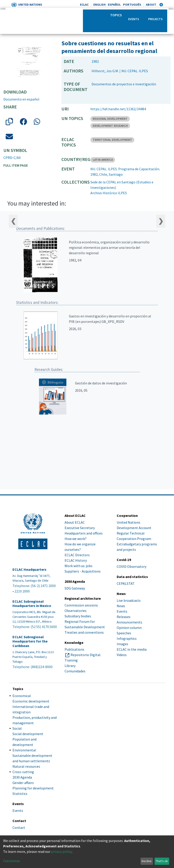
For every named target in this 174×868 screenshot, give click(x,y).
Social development (28, 734)
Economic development (31, 701)
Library (70, 666)
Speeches (124, 633)
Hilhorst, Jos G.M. (105, 71)
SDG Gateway (75, 588)
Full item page (16, 165)
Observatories (76, 611)
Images (122, 644)
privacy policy (61, 851)
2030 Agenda (22, 777)
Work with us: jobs (79, 566)
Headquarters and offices (84, 533)
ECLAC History (76, 560)
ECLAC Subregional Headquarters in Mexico (32, 604)
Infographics (127, 638)
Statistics (20, 794)
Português (132, 5)
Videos (122, 655)
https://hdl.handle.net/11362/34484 (118, 109)
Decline (147, 861)
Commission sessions (81, 605)
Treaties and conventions (84, 632)
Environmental (24, 750)
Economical (22, 696)
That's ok (162, 861)
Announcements (129, 622)
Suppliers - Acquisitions (83, 571)
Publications (74, 649)
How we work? (76, 539)
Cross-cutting (23, 772)
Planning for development (33, 788)
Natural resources (26, 766)
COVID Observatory (132, 566)
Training (71, 660)
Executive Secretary (80, 528)
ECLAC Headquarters (29, 569)
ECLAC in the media (132, 649)
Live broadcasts (129, 600)
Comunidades (75, 671)
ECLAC (84, 5)
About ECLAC (75, 522)
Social (17, 728)
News (121, 606)
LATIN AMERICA (103, 160)
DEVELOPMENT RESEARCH (110, 126)
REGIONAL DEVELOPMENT (110, 119)
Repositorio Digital (85, 655)
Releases (124, 617)
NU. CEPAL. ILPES (135, 71)
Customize (12, 861)
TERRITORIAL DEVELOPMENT (112, 140)
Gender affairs (23, 783)
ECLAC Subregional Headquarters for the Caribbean (30, 641)
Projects (155, 19)
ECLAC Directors (77, 555)
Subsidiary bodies (78, 616)
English (99, 5)
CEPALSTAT (126, 583)
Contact (19, 827)
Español (114, 5)
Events (134, 19)
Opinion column (129, 628)
